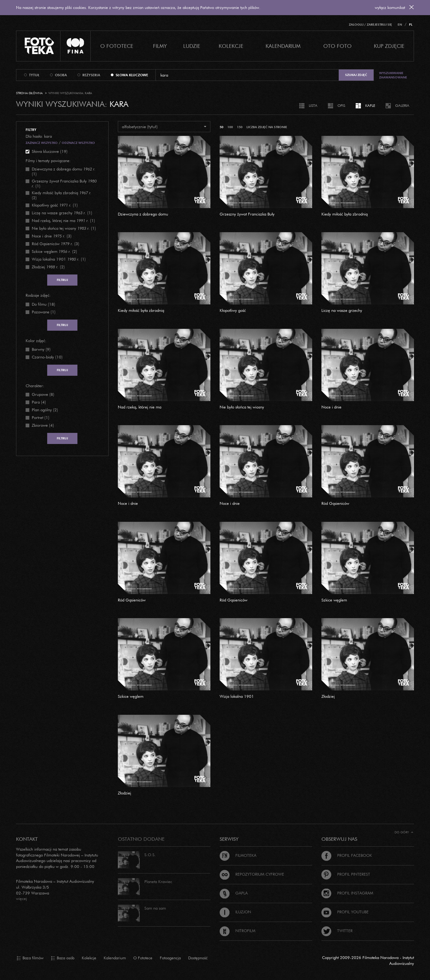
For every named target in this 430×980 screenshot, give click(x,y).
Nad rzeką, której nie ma (140, 407)
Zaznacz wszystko (42, 143)
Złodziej (328, 696)
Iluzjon (235, 912)
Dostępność (198, 958)
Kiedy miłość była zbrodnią (345, 214)
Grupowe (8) (43, 394)
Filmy (160, 46)
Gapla (234, 893)
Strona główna (29, 93)
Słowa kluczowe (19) (50, 151)
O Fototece (117, 46)
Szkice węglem (334, 600)
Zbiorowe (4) (43, 425)
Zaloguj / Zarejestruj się (370, 25)
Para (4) (39, 402)
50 (221, 127)
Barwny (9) (41, 349)
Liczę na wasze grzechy (342, 310)
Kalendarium (283, 46)
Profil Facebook (347, 855)
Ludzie (192, 46)
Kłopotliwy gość (233, 310)
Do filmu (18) (43, 304)
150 (240, 127)
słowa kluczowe (132, 75)
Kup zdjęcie (389, 46)
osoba (61, 75)
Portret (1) (41, 417)
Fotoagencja (170, 958)
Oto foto (337, 46)
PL (411, 25)
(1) (64, 171)
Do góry (404, 832)
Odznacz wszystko (78, 143)
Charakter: (35, 386)
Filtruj (62, 280)
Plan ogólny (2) (45, 410)
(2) (62, 195)
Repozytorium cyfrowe (252, 874)
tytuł (34, 75)
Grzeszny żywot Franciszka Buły (247, 214)
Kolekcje (231, 46)
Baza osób (63, 958)
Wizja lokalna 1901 (237, 696)
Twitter (337, 931)
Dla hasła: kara (39, 136)
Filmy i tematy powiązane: (48, 161)
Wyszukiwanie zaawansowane (393, 75)
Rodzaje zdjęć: (38, 295)
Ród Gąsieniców (335, 503)
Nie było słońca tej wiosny (242, 407)
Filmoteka (238, 855)
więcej (21, 898)
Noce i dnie (331, 407)
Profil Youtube (345, 912)
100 (230, 127)
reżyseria (91, 75)
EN (400, 25)
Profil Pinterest (346, 874)
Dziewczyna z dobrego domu (143, 214)
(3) (52, 236)
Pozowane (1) (44, 312)
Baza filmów (30, 958)
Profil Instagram (347, 893)
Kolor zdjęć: (36, 341)
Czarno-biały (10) (47, 357)
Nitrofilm (238, 931)
